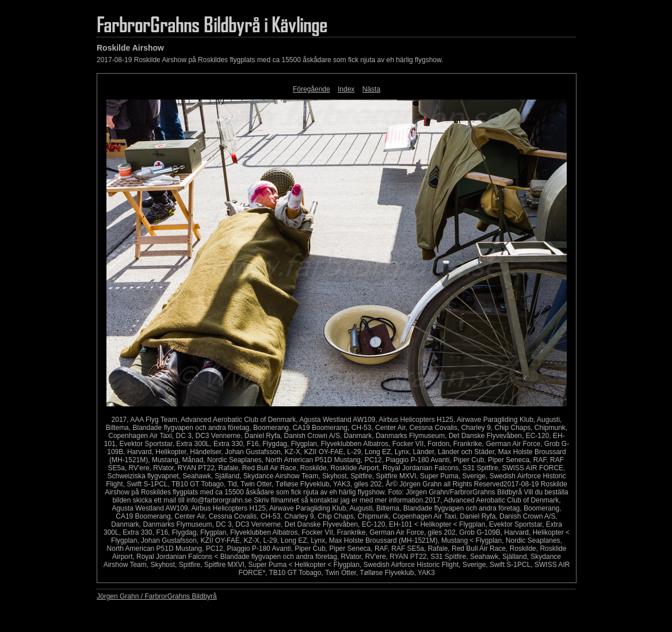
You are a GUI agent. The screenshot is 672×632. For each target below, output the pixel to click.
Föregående (312, 89)
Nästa (371, 89)
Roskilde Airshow (130, 48)
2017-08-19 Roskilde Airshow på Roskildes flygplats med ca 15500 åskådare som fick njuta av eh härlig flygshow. (270, 60)
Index (346, 89)
